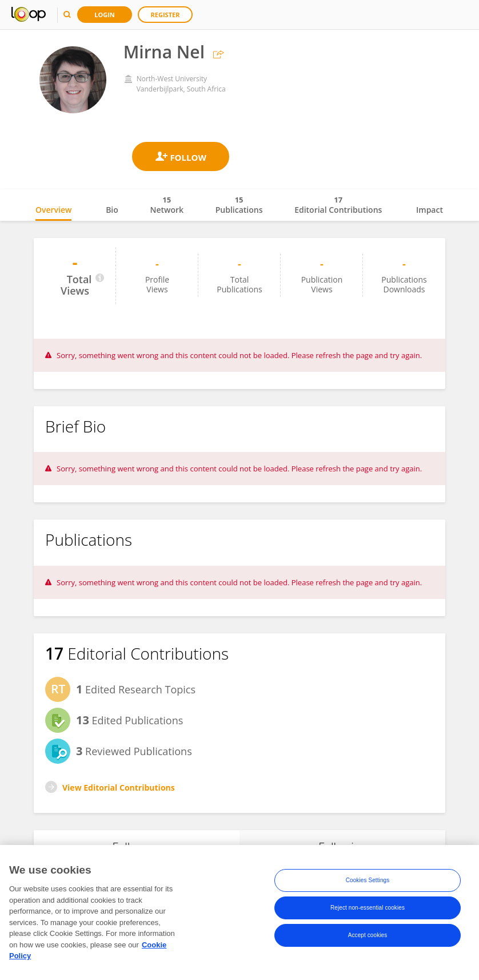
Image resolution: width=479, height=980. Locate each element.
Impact (430, 210)
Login (105, 15)
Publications (239, 205)
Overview (53, 210)
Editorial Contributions (338, 205)
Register (165, 15)
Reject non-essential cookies (368, 908)
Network (167, 205)
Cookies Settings (368, 880)
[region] (240, 912)
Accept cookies (368, 935)
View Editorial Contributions (119, 787)
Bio (112, 210)
